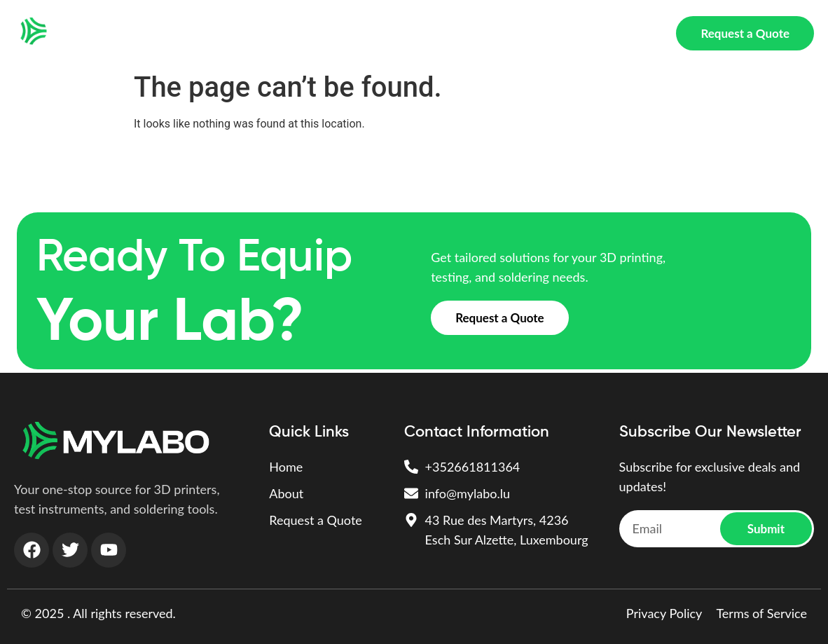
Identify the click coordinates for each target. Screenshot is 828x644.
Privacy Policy (664, 613)
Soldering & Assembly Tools (509, 34)
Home (202, 34)
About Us (626, 34)
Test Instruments (373, 34)
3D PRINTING (273, 34)
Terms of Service (761, 613)
